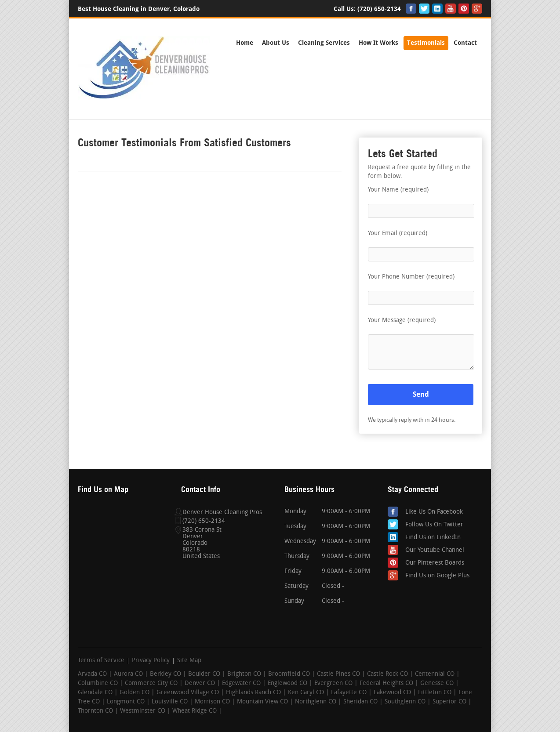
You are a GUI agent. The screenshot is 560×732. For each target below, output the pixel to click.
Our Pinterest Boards (435, 563)
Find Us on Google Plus (437, 576)
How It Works (378, 43)
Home (245, 43)
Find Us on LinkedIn (433, 538)
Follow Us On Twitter (434, 525)
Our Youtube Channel (435, 550)
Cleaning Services (324, 43)
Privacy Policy (151, 661)
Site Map (189, 661)
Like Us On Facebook (434, 512)
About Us (276, 43)
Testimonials (426, 43)
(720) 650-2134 (379, 9)
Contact (465, 43)
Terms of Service (101, 661)
